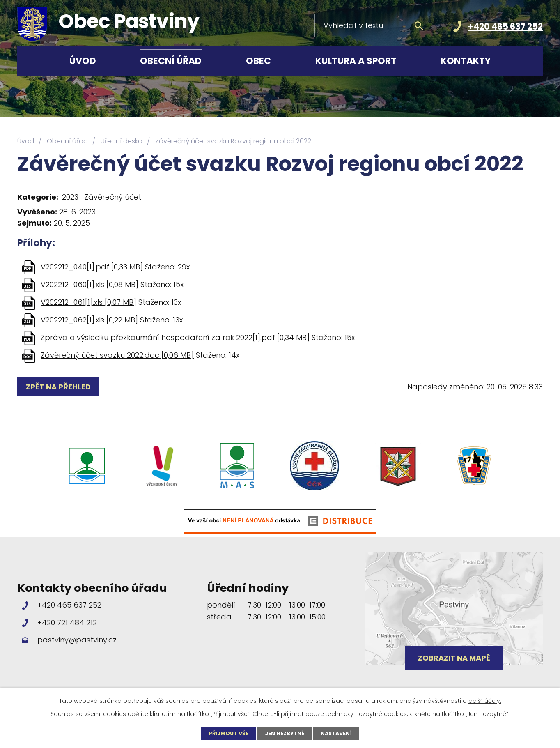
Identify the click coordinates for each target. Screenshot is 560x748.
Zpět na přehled (61, 387)
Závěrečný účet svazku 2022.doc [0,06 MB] (117, 355)
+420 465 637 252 (505, 26)
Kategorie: (38, 197)
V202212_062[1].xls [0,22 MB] (89, 320)
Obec (258, 61)
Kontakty (466, 61)
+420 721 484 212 (67, 623)
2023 (70, 197)
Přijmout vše (225, 733)
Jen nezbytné (285, 733)
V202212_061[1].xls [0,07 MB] (88, 302)
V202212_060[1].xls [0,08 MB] (90, 284)
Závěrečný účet (113, 197)
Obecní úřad (171, 61)
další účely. (485, 700)
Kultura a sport (356, 61)
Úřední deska (122, 141)
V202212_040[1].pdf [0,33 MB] (92, 267)
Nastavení (340, 733)
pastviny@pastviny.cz (77, 640)
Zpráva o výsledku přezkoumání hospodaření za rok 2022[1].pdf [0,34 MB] (175, 337)
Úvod (83, 61)
